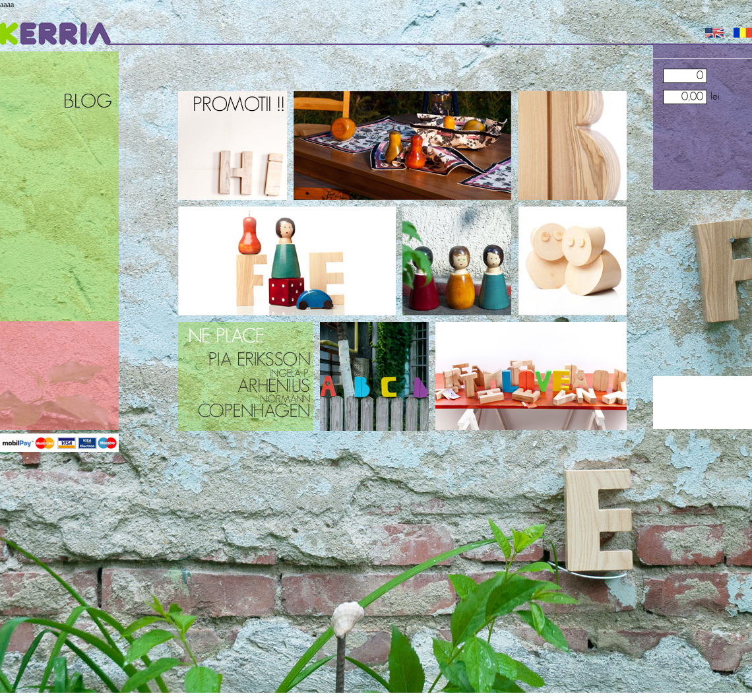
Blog (88, 102)
